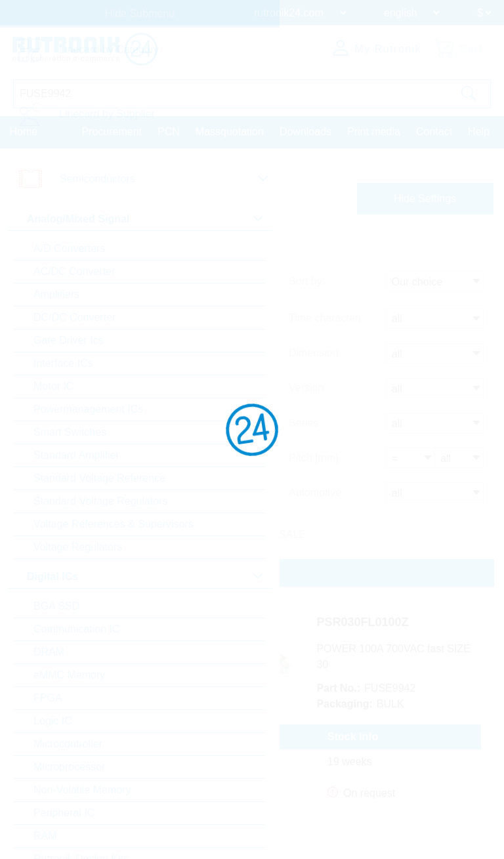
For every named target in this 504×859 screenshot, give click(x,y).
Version (306, 388)
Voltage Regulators (78, 547)
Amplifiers (56, 294)
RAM (45, 836)
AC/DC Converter (74, 271)
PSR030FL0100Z (381, 621)
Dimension (314, 353)
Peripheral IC (64, 813)
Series (304, 422)
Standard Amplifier (76, 455)
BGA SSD (56, 606)
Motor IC (53, 386)
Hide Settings (425, 198)
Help (479, 131)
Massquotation (230, 131)
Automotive (315, 490)
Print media (374, 131)
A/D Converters (69, 248)
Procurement (112, 131)
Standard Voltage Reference (99, 478)
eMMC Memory (69, 675)
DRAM (49, 652)
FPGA (48, 698)
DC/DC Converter (74, 317)
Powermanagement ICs (88, 409)
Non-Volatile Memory (82, 790)
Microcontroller (68, 744)
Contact (434, 131)
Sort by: (307, 283)
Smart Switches (70, 432)
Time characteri (325, 319)
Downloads (305, 131)
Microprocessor (69, 767)
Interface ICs (63, 363)
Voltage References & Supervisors (114, 524)
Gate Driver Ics (69, 340)
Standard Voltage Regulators (101, 501)
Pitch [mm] (314, 456)
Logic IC (53, 721)
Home (24, 131)
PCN (169, 131)
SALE (292, 531)
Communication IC (77, 629)
